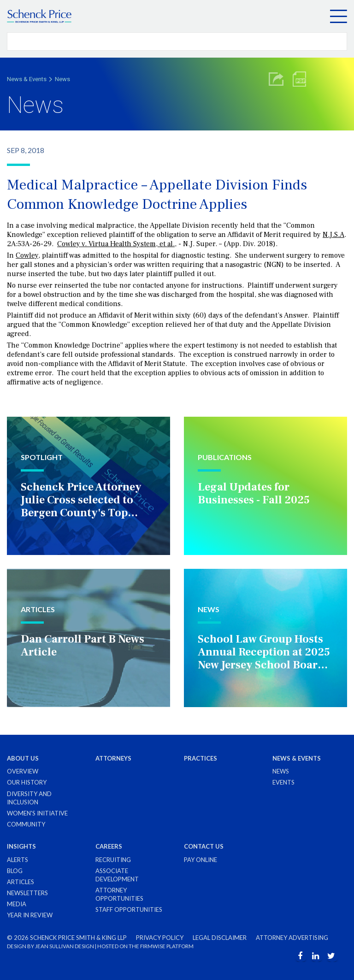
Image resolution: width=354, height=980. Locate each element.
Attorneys (113, 758)
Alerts (18, 860)
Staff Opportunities (129, 909)
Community (26, 824)
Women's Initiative (37, 813)
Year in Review (30, 915)
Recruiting (113, 860)
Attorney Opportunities (119, 894)
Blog (15, 871)
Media (17, 904)
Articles (21, 882)
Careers (109, 846)
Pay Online (201, 860)
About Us (23, 758)
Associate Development (117, 875)
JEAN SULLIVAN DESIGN (65, 946)
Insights (21, 846)
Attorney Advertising (292, 938)
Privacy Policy (160, 938)
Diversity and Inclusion (29, 798)
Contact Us (204, 846)
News (62, 79)
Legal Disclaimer (220, 938)
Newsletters (27, 893)
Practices (201, 758)
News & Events (27, 79)
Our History (27, 782)
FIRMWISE (153, 946)
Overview (23, 771)
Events (283, 782)
